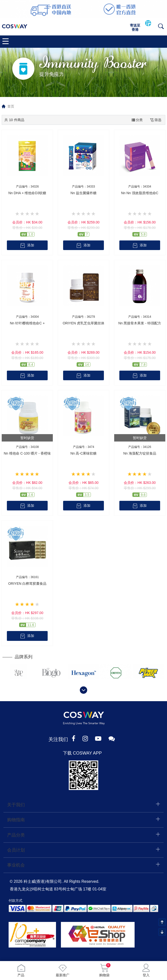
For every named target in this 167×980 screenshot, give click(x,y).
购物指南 (16, 821)
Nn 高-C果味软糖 (84, 454)
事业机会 (16, 866)
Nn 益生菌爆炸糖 (83, 193)
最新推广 (63, 970)
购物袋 (104, 970)
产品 (21, 970)
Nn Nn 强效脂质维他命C (140, 193)
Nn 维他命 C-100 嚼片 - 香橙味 (27, 454)
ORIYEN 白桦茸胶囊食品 (27, 584)
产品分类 (16, 836)
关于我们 (16, 806)
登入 (146, 970)
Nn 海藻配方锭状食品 (140, 454)
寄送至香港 (135, 27)
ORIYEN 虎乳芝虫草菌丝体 (83, 323)
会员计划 (16, 851)
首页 (11, 106)
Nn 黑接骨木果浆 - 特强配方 (140, 323)
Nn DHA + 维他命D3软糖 (27, 193)
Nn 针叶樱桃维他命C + (27, 323)
